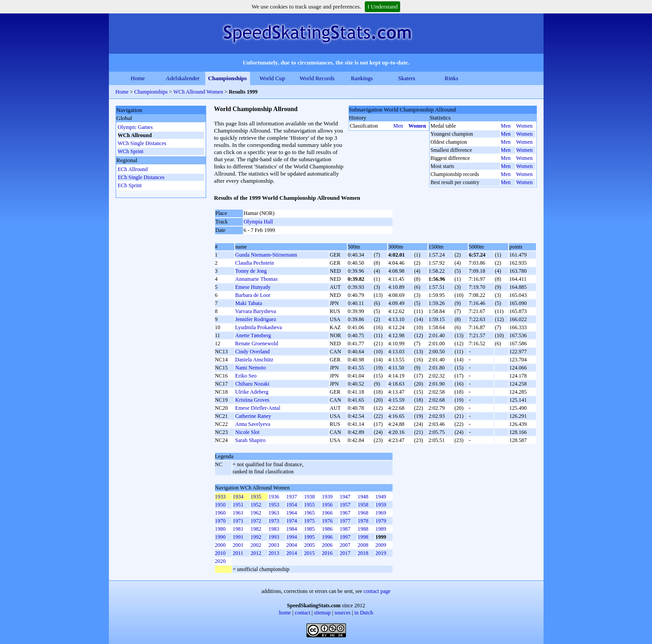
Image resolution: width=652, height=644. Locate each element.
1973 (274, 521)
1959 (381, 505)
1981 (238, 529)
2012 (256, 553)
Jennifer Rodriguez (256, 319)
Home (138, 78)
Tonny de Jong (251, 271)
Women (417, 126)
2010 (220, 553)
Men (398, 126)
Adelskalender (183, 78)
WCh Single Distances (142, 143)
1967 (345, 513)
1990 (220, 537)
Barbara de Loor (253, 295)
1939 (327, 497)
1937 (292, 497)
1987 (345, 529)
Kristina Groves (252, 400)
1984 (292, 529)
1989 (381, 529)
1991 (238, 537)
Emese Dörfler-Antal (258, 408)
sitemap (322, 613)
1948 (363, 497)
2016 (327, 553)
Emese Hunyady (253, 287)
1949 (381, 497)
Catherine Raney (253, 416)
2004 (292, 545)
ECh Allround (133, 169)
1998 (363, 537)
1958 (363, 505)
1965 (309, 513)
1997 (345, 537)
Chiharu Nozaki (252, 384)
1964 (292, 513)
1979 (381, 521)
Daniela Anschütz (254, 360)
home (285, 613)
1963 (274, 513)
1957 (345, 505)
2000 (220, 545)
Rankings (362, 78)
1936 (274, 497)
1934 (238, 497)
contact (303, 613)
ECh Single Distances (141, 177)
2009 (381, 545)
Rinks (451, 78)
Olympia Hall (259, 222)
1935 (256, 497)
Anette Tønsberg (253, 335)
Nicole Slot (247, 432)
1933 (220, 497)
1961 (238, 513)
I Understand (383, 6)
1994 (292, 537)
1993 (274, 537)
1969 (381, 513)
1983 (274, 529)
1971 (238, 521)
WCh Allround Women (198, 92)
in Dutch (364, 613)
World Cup (272, 78)
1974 (292, 521)
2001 (238, 545)
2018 (363, 553)
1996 (327, 537)
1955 (309, 505)
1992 (256, 537)
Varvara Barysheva (256, 311)
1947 (345, 497)
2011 (238, 553)
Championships (227, 78)
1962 (256, 513)
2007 (345, 545)
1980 (220, 529)
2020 (220, 561)
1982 (256, 529)
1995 (309, 537)
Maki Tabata (249, 303)
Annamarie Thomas (257, 279)
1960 (220, 513)
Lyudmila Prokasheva (259, 327)
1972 (256, 521)
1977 (345, 521)
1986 (327, 529)
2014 (292, 553)
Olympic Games (135, 127)
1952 (256, 505)
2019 (381, 553)
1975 (309, 521)
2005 (309, 545)
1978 (363, 521)
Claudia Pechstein (255, 263)
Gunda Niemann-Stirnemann (266, 255)
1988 (363, 529)
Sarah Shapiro (250, 440)
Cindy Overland (253, 352)
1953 (274, 505)
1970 (220, 521)
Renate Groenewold (257, 343)
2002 (256, 545)
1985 (309, 529)
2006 (327, 545)
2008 (363, 545)
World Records (317, 78)
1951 (238, 505)
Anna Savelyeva (253, 424)
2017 (345, 553)
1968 (363, 513)
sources (342, 613)
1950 (220, 505)
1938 (309, 497)
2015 (309, 553)
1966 (327, 513)
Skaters (406, 78)
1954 (292, 505)
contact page (377, 591)
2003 (274, 545)
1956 (327, 505)
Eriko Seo (246, 376)
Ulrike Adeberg (252, 392)
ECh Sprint (130, 185)
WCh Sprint (131, 151)
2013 (274, 553)
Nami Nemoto (250, 368)
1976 (327, 521)
